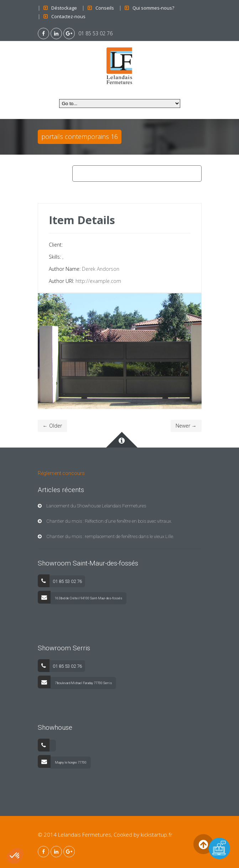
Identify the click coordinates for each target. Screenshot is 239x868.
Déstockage (64, 8)
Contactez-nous (68, 16)
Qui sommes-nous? (153, 8)
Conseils (105, 8)
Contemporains (116, 174)
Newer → (186, 426)
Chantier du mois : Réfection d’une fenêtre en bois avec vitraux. (105, 521)
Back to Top (204, 844)
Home (82, 174)
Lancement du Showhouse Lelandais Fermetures (92, 506)
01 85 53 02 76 (95, 33)
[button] (15, 856)
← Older (52, 426)
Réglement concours (61, 473)
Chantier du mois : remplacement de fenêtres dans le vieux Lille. (106, 536)
